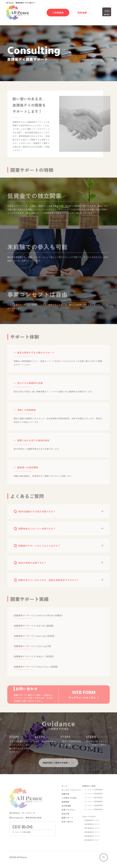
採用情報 (82, 13)
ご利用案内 (58, 13)
